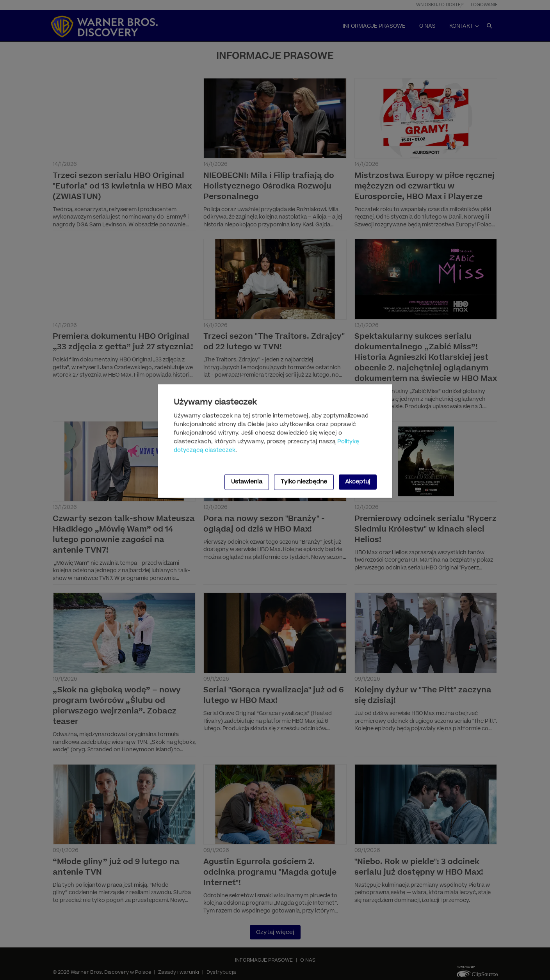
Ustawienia (247, 482)
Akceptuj (358, 482)
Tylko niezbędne (304, 482)
